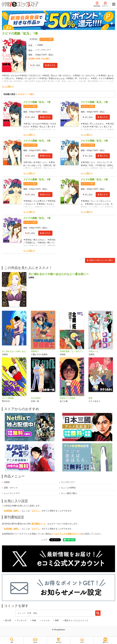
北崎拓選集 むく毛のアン (72, 351)
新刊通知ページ (39, 524)
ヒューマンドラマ (12, 493)
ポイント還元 (47, 39)
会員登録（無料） (12, 511)
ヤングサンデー (44, 50)
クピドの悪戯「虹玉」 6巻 (94, 179)
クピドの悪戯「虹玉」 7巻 (37, 218)
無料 (57, 620)
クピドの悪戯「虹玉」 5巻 (37, 179)
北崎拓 (40, 45)
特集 (34, 620)
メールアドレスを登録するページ (66, 534)
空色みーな (93, 351)
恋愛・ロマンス (11, 488)
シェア (44, 540)
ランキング (22, 620)
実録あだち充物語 (68, 398)
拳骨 (90, 398)
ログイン (105, 4)
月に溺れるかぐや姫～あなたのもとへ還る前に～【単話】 (15, 351)
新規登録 (97, 4)
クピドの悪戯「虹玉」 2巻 (94, 102)
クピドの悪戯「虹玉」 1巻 (37, 102)
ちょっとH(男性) (68, 488)
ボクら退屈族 (8, 398)
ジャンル (46, 620)
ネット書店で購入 (69, 493)
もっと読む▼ (8, 86)
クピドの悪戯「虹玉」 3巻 (37, 141)
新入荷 (8, 620)
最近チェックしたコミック (76, 620)
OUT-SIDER (36, 398)
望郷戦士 (35, 351)
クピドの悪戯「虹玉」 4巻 (94, 141)
